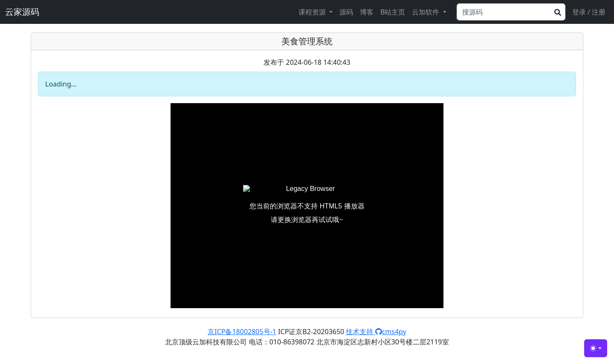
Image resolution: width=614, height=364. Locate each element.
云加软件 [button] (426, 12)
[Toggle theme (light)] (596, 348)
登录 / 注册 (589, 12)
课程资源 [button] (313, 12)
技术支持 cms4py (376, 332)
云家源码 (22, 12)
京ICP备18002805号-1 (242, 332)
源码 (346, 12)
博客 (367, 12)
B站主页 (393, 12)
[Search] (511, 12)
